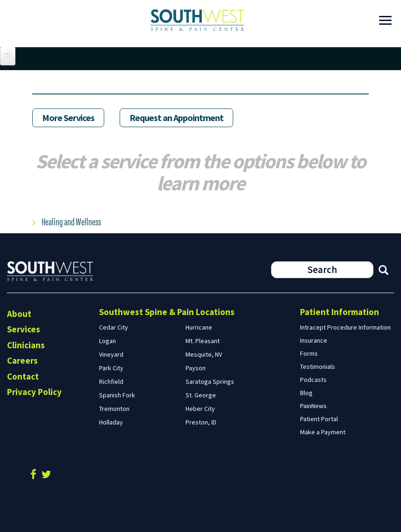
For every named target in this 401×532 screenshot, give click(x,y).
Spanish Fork (117, 395)
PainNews (313, 406)
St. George (201, 395)
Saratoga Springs (210, 381)
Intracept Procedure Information (345, 327)
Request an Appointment (176, 118)
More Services (68, 118)
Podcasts (313, 380)
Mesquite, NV (204, 354)
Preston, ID (201, 422)
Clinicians (26, 345)
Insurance (314, 340)
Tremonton (114, 409)
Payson (196, 368)
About (19, 314)
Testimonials (318, 367)
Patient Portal (319, 419)
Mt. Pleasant (203, 341)
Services (24, 329)
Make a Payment (323, 432)
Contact (23, 376)
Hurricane (199, 327)
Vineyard (111, 354)
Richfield (111, 381)
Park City (111, 368)
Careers (22, 360)
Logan (107, 341)
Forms (309, 353)
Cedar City (114, 327)
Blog (306, 393)
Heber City (200, 409)
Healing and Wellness (71, 221)
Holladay (111, 422)
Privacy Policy (34, 392)
